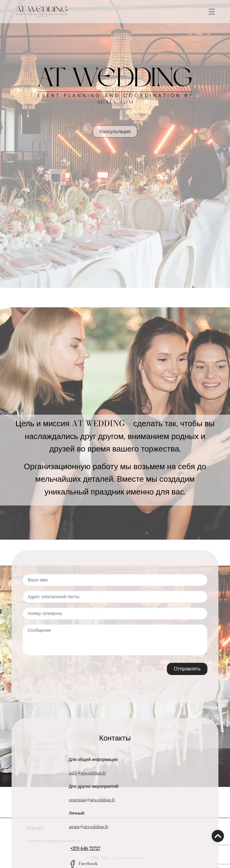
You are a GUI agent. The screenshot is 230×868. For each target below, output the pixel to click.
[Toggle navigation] (212, 12)
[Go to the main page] (42, 12)
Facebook (83, 863)
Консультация (115, 131)
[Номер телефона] (115, 614)
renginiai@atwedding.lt (92, 800)
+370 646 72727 (85, 848)
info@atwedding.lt (87, 773)
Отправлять (187, 669)
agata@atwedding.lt (89, 827)
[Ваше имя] (115, 580)
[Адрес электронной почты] (115, 597)
